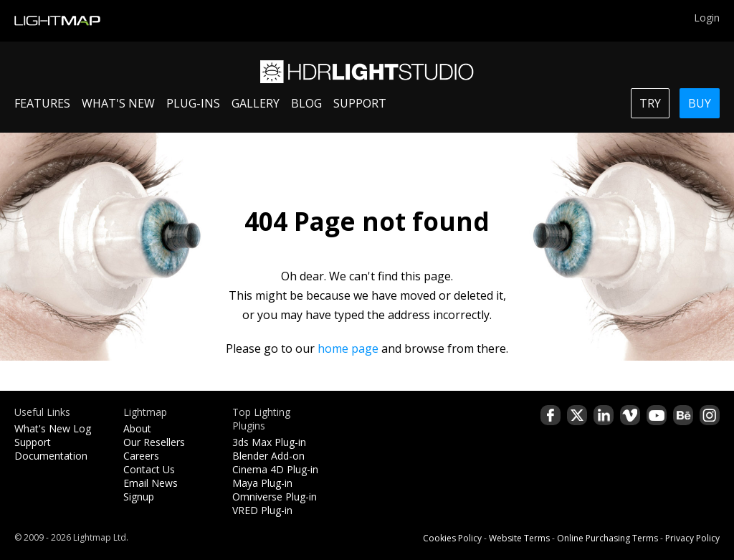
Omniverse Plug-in (275, 497)
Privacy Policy (692, 538)
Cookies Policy (452, 538)
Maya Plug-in (262, 483)
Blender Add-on (268, 456)
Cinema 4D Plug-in (275, 469)
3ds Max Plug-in (269, 442)
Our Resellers (154, 442)
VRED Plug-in (262, 510)
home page (348, 348)
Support (33, 442)
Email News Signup (151, 490)
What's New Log (53, 428)
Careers (141, 456)
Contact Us (149, 469)
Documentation (51, 456)
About (137, 428)
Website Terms (519, 538)
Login (707, 18)
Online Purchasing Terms (607, 538)
